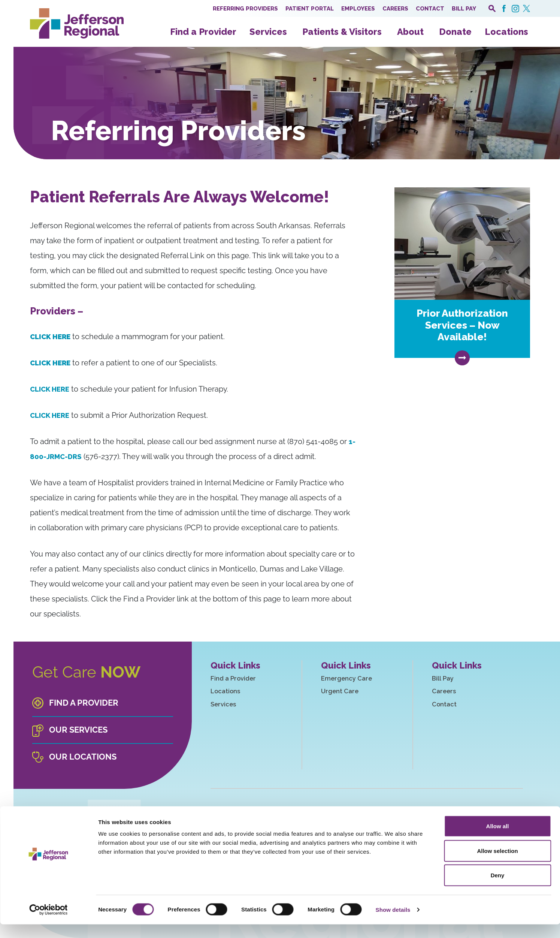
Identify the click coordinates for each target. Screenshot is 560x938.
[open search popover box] (492, 8)
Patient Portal (310, 9)
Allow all (498, 840)
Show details (393, 923)
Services (268, 32)
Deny (498, 889)
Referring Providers (245, 9)
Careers (395, 9)
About (410, 32)
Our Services (78, 730)
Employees (358, 9)
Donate (455, 32)
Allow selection (497, 864)
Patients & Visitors (342, 32)
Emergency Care (354, 679)
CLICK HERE (52, 389)
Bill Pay (464, 9)
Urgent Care (346, 693)
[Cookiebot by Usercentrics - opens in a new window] (49, 923)
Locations (506, 32)
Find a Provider (203, 32)
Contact (430, 9)
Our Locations (82, 757)
